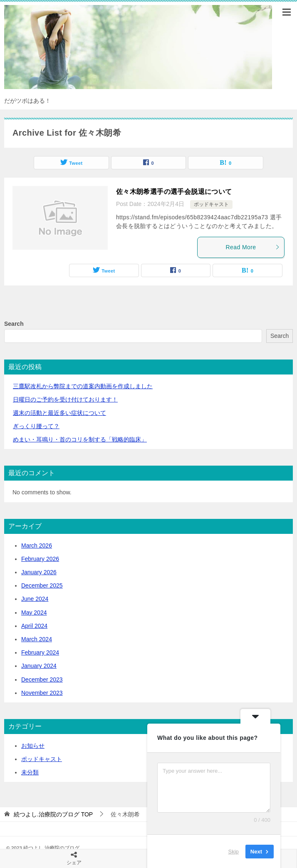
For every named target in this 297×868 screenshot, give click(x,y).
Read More (253, 247)
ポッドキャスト (211, 204)
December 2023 (42, 680)
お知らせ (33, 746)
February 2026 (40, 559)
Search (14, 324)
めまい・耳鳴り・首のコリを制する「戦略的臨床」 (80, 439)
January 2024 (39, 666)
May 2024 (34, 613)
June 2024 (35, 599)
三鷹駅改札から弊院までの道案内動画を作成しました (83, 386)
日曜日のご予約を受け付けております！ (65, 399)
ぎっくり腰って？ (36, 426)
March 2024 (37, 639)
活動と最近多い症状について (59, 413)
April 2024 (34, 626)
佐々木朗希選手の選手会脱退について (174, 192)
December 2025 (42, 585)
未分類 (30, 772)
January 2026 (39, 572)
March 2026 (37, 546)
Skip (234, 851)
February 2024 (40, 652)
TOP (53, 814)
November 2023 (42, 693)
